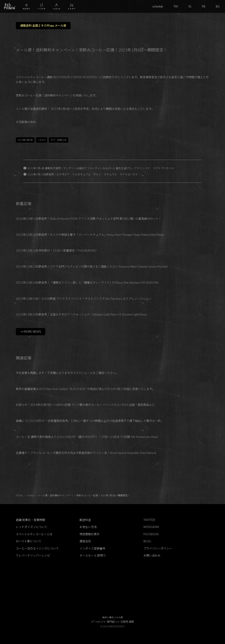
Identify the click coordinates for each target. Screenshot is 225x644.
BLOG (147, 541)
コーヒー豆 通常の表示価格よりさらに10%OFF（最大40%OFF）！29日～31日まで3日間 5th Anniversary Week (87, 437)
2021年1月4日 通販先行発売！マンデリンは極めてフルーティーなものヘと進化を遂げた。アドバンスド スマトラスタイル (101, 168)
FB (204, 6)
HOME (19, 495)
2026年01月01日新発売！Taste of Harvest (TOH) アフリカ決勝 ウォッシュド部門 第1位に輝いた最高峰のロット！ (89, 219)
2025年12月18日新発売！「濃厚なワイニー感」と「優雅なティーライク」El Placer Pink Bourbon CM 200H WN (87, 283)
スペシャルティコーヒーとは (34, 534)
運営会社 (85, 541)
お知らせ (62, 140)
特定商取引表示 (90, 534)
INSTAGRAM (151, 527)
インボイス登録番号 (92, 548)
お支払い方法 (88, 527)
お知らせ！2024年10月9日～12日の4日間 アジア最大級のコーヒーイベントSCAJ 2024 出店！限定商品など (85, 405)
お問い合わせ (152, 555)
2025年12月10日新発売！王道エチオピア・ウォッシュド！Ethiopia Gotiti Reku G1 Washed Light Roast (81, 314)
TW (176, 6)
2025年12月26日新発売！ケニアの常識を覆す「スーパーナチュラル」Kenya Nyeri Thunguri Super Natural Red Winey (90, 235)
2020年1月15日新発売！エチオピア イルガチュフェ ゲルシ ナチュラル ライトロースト (83, 174)
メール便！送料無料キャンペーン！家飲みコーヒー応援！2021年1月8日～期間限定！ (84, 495)
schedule (158, 6)
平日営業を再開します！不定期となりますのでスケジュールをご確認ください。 (67, 373)
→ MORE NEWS (31, 332)
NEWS (42, 140)
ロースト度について (29, 541)
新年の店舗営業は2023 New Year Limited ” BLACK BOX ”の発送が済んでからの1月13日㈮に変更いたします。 (85, 389)
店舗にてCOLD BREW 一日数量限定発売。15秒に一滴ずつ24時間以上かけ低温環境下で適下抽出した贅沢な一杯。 (90, 421)
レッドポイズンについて (32, 527)
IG (190, 6)
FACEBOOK (151, 534)
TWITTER (149, 520)
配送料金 (85, 520)
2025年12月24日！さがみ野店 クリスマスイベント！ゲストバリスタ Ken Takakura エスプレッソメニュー (84, 299)
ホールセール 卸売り (93, 555)
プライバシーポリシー (158, 548)
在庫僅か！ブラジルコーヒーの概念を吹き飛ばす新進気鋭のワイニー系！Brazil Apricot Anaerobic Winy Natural (86, 453)
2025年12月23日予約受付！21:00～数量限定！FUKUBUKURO (56, 250)
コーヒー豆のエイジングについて (37, 548)
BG (218, 6)
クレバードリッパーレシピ (33, 555)
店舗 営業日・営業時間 (30, 520)
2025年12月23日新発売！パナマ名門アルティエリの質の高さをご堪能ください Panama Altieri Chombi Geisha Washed (92, 267)
